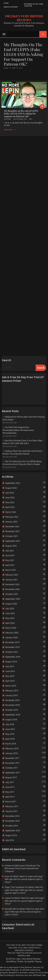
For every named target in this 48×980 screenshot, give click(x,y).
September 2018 (13, 715)
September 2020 (13, 599)
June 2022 (10, 498)
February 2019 (12, 691)
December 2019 (12, 642)
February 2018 (12, 748)
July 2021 (10, 551)
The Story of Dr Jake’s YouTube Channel (24, 945)
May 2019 (10, 676)
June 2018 (10, 729)
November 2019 (13, 647)
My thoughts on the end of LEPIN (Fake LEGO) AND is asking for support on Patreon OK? (21, 114)
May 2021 (10, 560)
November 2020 (13, 589)
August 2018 (11, 720)
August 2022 (11, 488)
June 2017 (10, 787)
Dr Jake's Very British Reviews (24, 18)
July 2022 (10, 493)
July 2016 (10, 840)
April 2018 (10, 739)
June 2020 (10, 613)
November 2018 (13, 705)
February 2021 (12, 575)
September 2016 (13, 831)
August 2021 (11, 546)
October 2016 (12, 826)
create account (11, 7)
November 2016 (13, 821)
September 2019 (13, 657)
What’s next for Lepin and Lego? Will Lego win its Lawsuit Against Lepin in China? (24, 879)
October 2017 (12, 768)
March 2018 (11, 744)
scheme (8, 866)
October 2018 (12, 710)
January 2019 (11, 695)
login (6, 3)
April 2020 (10, 623)
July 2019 (10, 666)
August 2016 (11, 835)
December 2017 (12, 758)
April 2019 (10, 681)
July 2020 (10, 609)
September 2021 (13, 541)
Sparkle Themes (35, 961)
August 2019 (11, 662)
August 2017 (11, 777)
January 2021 (11, 580)
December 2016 (12, 816)
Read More (10, 130)
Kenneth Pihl (10, 909)
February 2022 (12, 517)
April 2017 (10, 797)
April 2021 (10, 565)
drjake (8, 119)
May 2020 (10, 618)
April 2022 (10, 507)
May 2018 (10, 734)
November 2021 (13, 531)
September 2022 (13, 483)
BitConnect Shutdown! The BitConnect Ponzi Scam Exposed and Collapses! (22, 868)
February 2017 (12, 806)
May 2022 (10, 502)
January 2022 (11, 522)
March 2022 (11, 512)
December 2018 (12, 700)
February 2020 (12, 633)
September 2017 (13, 773)
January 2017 (11, 811)
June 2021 (10, 555)
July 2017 (10, 782)
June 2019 (10, 671)
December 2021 (12, 527)
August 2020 (11, 604)
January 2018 (11, 753)
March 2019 (11, 686)
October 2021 (12, 536)
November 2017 (13, 763)
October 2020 (12, 594)
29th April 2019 (21, 119)
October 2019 (12, 652)
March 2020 (11, 628)
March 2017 (11, 802)
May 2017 (10, 792)
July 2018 (10, 724)
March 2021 (11, 570)
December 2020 (12, 584)
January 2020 (11, 638)
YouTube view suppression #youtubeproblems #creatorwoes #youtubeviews (18, 430)
